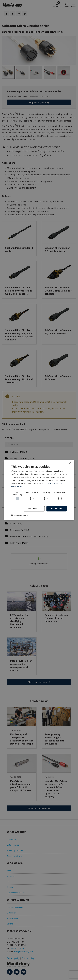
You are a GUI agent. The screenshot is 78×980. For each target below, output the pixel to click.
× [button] (70, 463)
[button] (19, 515)
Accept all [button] (57, 508)
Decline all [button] (34, 508)
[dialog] (39, 490)
